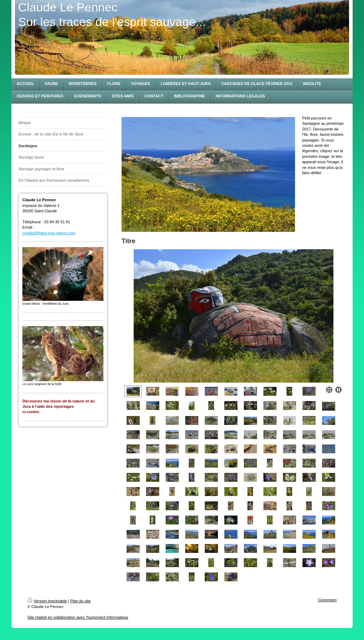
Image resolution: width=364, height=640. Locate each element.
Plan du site (81, 601)
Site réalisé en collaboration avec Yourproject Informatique (78, 617)
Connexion (327, 600)
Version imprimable (47, 601)
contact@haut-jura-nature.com (49, 233)
